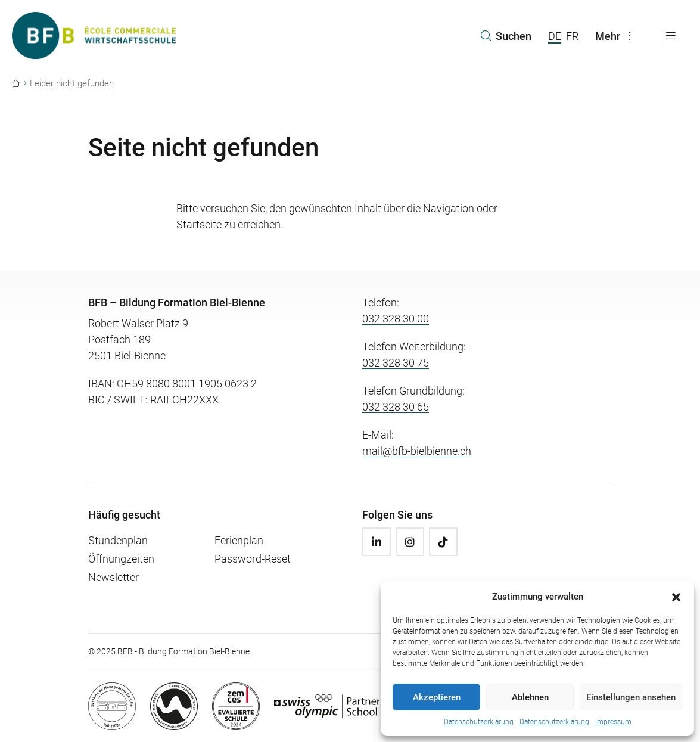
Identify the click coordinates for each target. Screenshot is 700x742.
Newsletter (113, 577)
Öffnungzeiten (121, 559)
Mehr (616, 36)
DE (555, 36)
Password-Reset (253, 559)
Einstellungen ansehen (631, 697)
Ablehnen (530, 697)
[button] (676, 597)
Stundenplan (118, 540)
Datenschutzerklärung (479, 722)
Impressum (613, 722)
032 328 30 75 (396, 363)
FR (572, 36)
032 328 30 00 (396, 319)
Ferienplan (239, 540)
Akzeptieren (437, 697)
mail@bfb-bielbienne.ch (417, 451)
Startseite (199, 224)
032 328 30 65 (396, 407)
